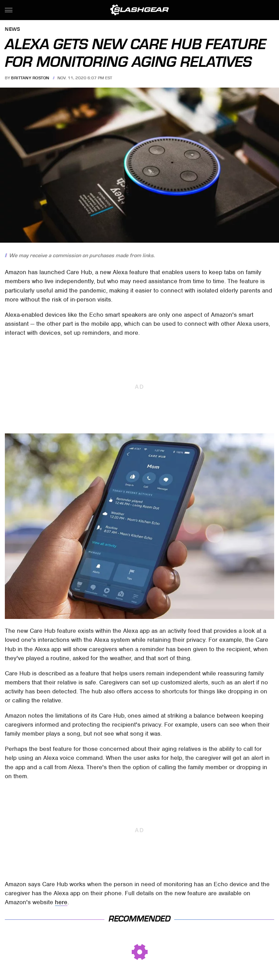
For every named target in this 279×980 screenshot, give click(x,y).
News (12, 30)
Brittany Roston (30, 78)
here (61, 902)
